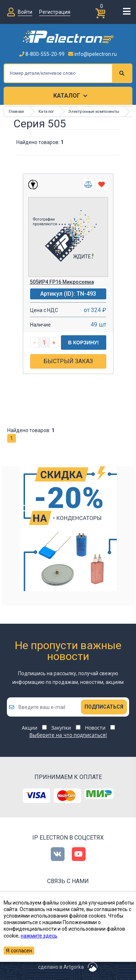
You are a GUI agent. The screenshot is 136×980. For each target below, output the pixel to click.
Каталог (67, 96)
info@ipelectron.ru (92, 54)
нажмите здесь (39, 936)
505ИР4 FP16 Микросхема (62, 282)
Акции (30, 728)
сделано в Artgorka (61, 967)
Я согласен (19, 951)
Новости (95, 728)
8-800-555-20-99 (42, 54)
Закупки (61, 728)
